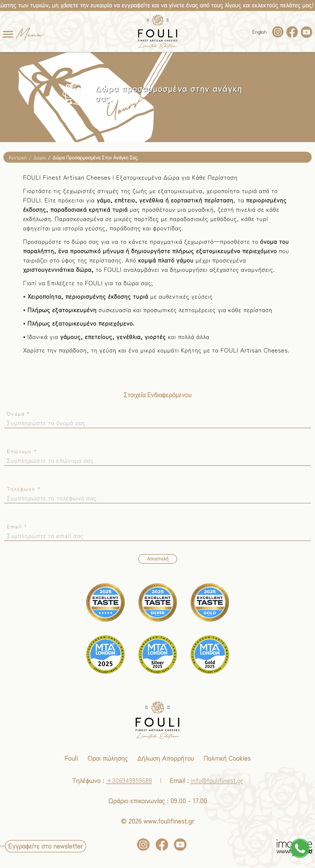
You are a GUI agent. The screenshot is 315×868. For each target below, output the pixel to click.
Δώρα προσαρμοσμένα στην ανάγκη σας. (95, 157)
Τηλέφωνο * (24, 489)
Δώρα (40, 157)
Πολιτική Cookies (227, 758)
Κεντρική (18, 157)
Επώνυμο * (22, 451)
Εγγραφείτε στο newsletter (46, 846)
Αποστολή (158, 558)
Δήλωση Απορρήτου (166, 758)
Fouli (71, 758)
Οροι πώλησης (108, 758)
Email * (17, 526)
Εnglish (259, 32)
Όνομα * (19, 413)
